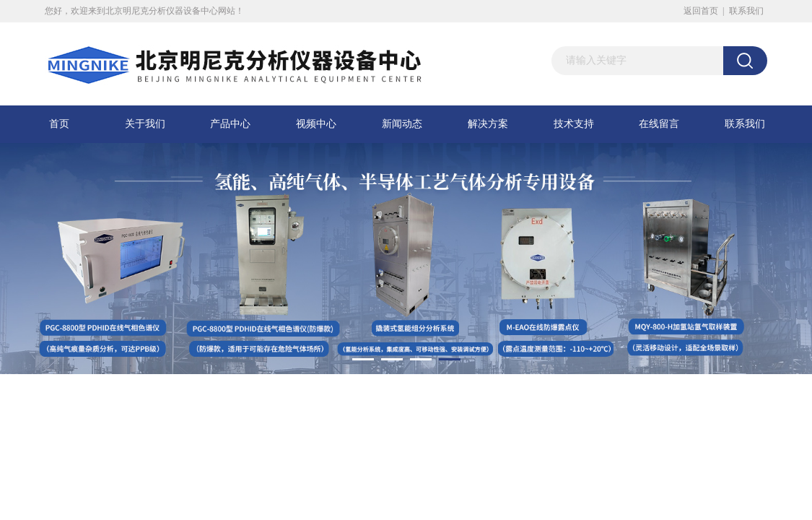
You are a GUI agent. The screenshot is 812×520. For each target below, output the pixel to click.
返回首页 (701, 11)
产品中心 (230, 124)
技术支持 (574, 124)
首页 (59, 124)
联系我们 (746, 11)
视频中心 (316, 124)
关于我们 (145, 124)
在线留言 (659, 124)
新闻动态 (402, 124)
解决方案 (488, 124)
